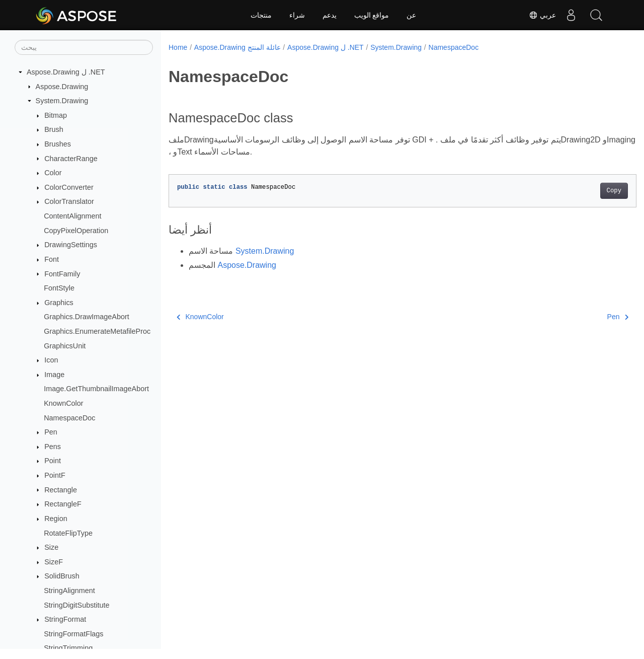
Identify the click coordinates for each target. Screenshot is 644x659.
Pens (53, 447)
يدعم (330, 15)
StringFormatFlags (73, 634)
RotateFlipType (68, 533)
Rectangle (61, 490)
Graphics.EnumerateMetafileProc (97, 331)
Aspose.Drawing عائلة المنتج (237, 47)
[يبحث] (84, 47)
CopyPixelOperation (76, 231)
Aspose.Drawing (62, 87)
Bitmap (56, 115)
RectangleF (63, 504)
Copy (581, 191)
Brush (54, 129)
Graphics (59, 303)
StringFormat (65, 619)
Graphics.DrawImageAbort (87, 317)
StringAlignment (69, 591)
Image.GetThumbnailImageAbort (96, 389)
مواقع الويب (372, 15)
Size (51, 547)
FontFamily (62, 274)
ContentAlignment (72, 216)
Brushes (58, 144)
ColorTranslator (69, 201)
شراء (297, 15)
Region (56, 519)
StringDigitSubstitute (76, 605)
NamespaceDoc (69, 418)
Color (53, 173)
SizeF (54, 562)
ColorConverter (69, 187)
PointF (55, 475)
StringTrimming (68, 648)
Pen (51, 432)
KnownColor (63, 403)
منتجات (261, 15)
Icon (51, 360)
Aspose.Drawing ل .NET (66, 72)
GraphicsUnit (65, 346)
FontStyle (59, 288)
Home (178, 47)
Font (52, 259)
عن (411, 15)
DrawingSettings (71, 245)
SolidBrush (62, 576)
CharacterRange (71, 159)
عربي (542, 15)
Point (53, 461)
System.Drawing (62, 101)
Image (54, 375)
